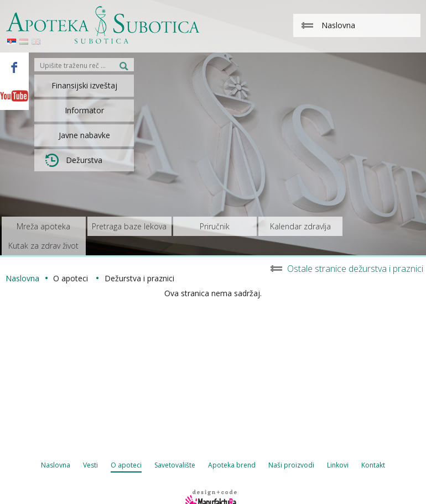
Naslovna (56, 465)
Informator (84, 110)
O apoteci (126, 465)
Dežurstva (74, 160)
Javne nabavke (84, 135)
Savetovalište (175, 465)
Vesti (90, 465)
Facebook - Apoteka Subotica (14, 67)
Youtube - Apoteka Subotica (14, 96)
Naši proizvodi (291, 465)
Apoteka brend (232, 465)
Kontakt (373, 465)
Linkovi (338, 465)
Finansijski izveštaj (84, 85)
